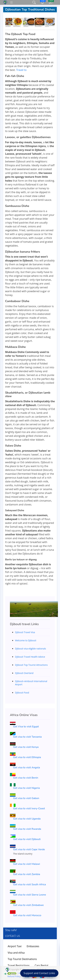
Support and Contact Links (39, 973)
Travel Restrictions (19, 965)
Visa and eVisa (16, 953)
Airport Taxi (15, 946)
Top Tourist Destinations (22, 959)
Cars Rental (42, 965)
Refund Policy (14, 976)
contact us (13, 936)
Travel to (21, 70)
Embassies (33, 946)
